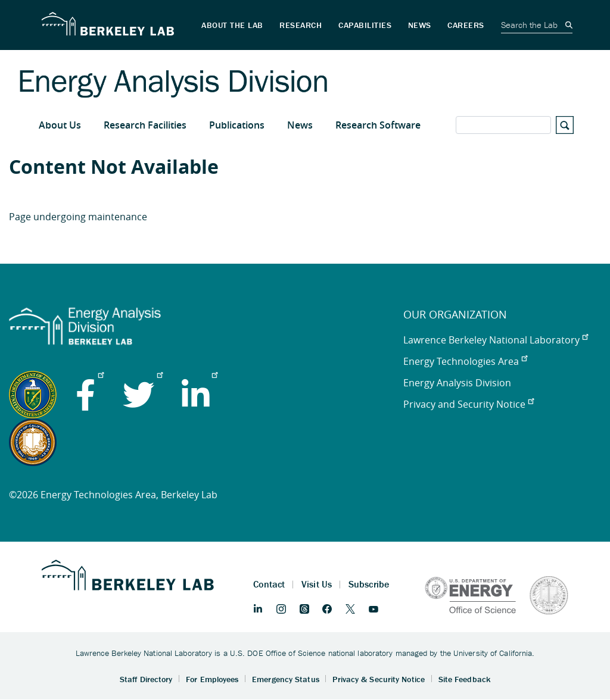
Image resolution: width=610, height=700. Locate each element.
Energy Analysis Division (457, 383)
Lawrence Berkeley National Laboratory (496, 340)
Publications (237, 125)
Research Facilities (145, 125)
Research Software (378, 125)
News (300, 125)
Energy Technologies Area (465, 361)
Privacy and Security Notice (469, 404)
